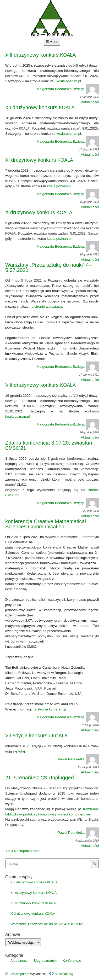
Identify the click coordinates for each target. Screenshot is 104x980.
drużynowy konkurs (40, 55)
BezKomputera (19, 974)
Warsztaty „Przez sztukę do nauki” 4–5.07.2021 (49, 267)
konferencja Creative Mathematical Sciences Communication (46, 524)
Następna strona (27, 851)
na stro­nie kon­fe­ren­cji (49, 709)
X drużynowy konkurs (39, 212)
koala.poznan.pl (69, 81)
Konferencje (72, 961)
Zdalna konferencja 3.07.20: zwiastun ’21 (49, 445)
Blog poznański (45, 961)
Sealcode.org (61, 974)
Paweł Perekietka (78, 759)
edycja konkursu (36, 736)
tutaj (22, 751)
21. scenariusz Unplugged (40, 778)
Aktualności (90, 102)
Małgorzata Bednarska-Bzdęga (68, 89)
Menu (54, 42)
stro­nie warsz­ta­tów (49, 307)
